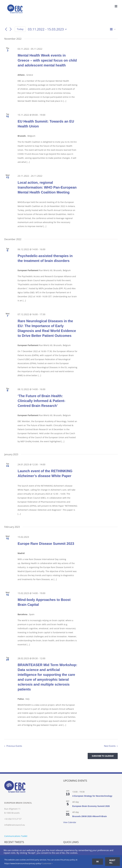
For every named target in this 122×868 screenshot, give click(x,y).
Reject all (112, 861)
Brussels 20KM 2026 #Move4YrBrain (90, 816)
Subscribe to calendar (103, 756)
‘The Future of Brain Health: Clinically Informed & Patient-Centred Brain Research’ (41, 401)
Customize (47, 863)
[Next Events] (11, 29)
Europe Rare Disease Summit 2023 (46, 544)
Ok (98, 862)
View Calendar (70, 822)
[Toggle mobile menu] (116, 6)
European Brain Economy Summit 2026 (91, 806)
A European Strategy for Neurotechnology (92, 796)
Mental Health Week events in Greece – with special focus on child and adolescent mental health (47, 60)
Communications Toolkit (16, 836)
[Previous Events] (6, 29)
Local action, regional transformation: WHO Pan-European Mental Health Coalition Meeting (47, 187)
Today (20, 29)
